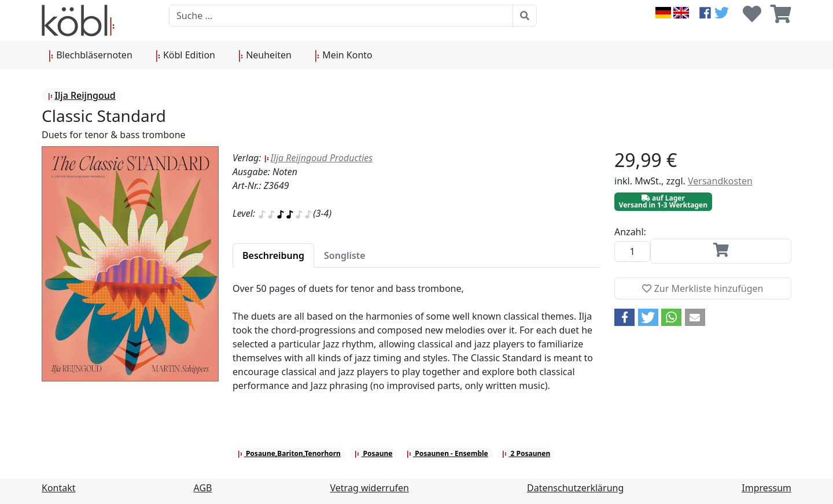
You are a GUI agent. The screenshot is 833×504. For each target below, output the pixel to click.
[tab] (273, 255)
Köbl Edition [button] (185, 55)
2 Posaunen (526, 453)
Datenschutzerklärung (575, 488)
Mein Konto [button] (344, 55)
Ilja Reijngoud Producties (318, 158)
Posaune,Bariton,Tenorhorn (289, 453)
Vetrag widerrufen (370, 488)
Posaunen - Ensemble (447, 453)
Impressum (766, 488)
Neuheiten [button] (265, 55)
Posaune (373, 453)
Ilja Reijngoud (81, 95)
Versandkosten (720, 181)
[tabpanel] (417, 344)
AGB (203, 488)
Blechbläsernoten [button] (91, 55)
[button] (624, 317)
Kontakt (59, 488)
